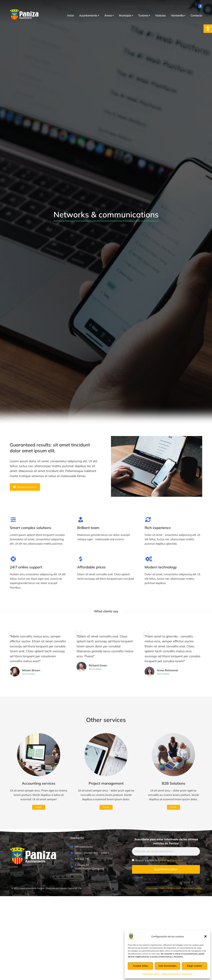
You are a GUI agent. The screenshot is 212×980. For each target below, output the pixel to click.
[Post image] (39, 755)
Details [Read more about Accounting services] (39, 807)
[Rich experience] (148, 520)
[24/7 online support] (13, 559)
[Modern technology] (148, 559)
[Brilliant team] (81, 520)
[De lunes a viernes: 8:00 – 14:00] (132, 6)
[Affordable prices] (81, 559)
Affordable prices (91, 567)
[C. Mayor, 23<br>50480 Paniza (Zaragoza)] (96, 867)
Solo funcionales (167, 966)
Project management (106, 783)
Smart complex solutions (31, 528)
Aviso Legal (187, 974)
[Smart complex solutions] (13, 520)
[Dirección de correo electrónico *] (166, 851)
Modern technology (161, 567)
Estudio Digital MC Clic (71, 888)
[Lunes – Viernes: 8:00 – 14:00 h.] (96, 853)
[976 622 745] (164, 6)
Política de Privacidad (170, 860)
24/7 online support (26, 567)
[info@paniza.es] (186, 6)
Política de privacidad (171, 974)
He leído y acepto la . (157, 860)
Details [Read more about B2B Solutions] (173, 807)
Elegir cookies (194, 966)
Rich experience (158, 528)
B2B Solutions (173, 783)
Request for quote (25, 487)
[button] (208, 29)
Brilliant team (88, 528)
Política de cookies (151, 974)
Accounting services (39, 783)
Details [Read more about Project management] (106, 807)
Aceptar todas (140, 966)
